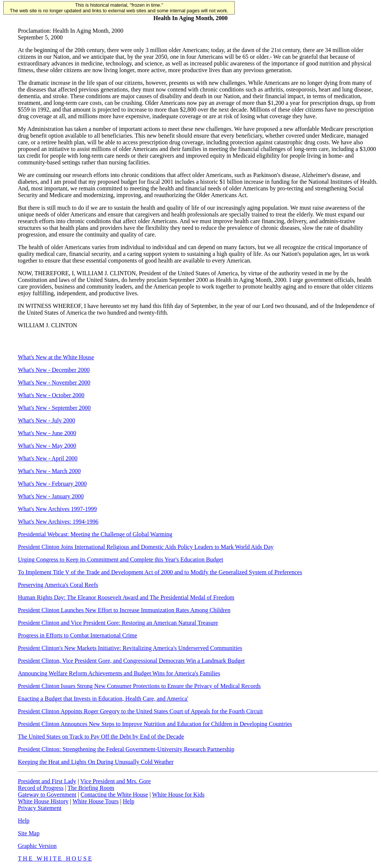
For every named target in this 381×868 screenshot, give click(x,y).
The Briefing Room (91, 788)
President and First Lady (47, 781)
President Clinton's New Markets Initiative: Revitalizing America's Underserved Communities (130, 648)
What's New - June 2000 (47, 433)
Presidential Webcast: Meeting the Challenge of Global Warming (95, 534)
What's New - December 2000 (54, 370)
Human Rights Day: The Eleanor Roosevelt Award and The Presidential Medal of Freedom (126, 597)
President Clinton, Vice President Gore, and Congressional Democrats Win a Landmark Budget (131, 661)
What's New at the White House (56, 357)
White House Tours (96, 801)
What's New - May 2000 (47, 446)
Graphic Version (37, 846)
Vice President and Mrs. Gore (116, 781)
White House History (43, 801)
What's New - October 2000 (51, 395)
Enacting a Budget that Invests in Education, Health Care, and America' (103, 699)
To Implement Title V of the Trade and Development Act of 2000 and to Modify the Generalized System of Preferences (160, 572)
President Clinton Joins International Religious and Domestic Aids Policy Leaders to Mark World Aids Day (146, 547)
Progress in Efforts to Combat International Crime (78, 635)
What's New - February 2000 (52, 484)
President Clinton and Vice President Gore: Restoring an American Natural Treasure (118, 623)
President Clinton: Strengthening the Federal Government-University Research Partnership (126, 749)
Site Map (29, 833)
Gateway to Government (47, 795)
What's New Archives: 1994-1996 (58, 522)
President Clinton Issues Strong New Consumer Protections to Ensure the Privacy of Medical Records (139, 686)
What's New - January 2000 (51, 496)
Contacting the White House (114, 795)
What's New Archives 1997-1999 (57, 509)
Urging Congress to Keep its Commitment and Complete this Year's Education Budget (121, 560)
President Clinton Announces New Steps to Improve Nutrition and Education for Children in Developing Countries (155, 724)
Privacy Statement (40, 808)
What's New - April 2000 (48, 458)
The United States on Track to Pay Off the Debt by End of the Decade (101, 737)
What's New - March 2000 (49, 471)
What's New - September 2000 (54, 408)
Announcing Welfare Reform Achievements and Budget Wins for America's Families (119, 673)
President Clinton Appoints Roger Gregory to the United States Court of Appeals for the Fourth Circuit (140, 711)
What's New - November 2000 (54, 382)
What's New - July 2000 (47, 420)
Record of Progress (41, 788)
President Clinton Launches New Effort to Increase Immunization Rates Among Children (124, 610)
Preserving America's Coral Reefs (58, 585)
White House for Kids (178, 795)
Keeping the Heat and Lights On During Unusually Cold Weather (96, 762)
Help (129, 801)
